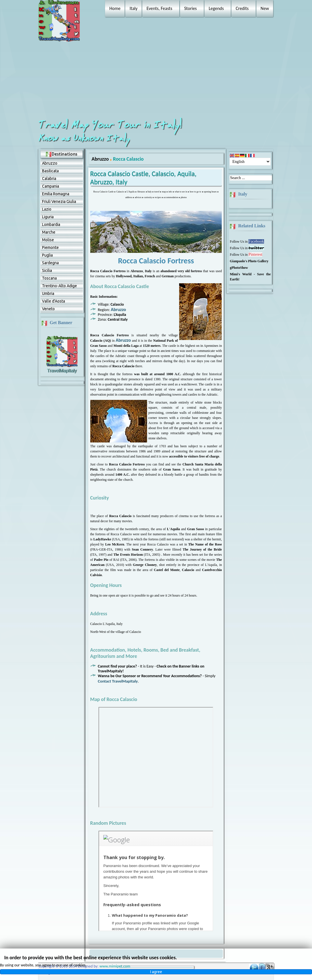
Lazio (47, 209)
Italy (133, 8)
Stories (190, 8)
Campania (51, 186)
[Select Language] (250, 162)
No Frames (156, 757)
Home (115, 8)
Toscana (49, 278)
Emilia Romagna (56, 194)
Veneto (48, 309)
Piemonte (50, 247)
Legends (216, 8)
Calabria (49, 179)
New (265, 8)
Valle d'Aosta (54, 301)
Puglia (47, 255)
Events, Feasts (159, 8)
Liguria (48, 217)
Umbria (48, 293)
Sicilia (47, 270)
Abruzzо (50, 163)
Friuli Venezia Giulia (59, 202)
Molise (48, 240)
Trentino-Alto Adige (59, 286)
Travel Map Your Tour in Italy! (111, 125)
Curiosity (100, 498)
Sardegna (50, 263)
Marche (49, 232)
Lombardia (51, 224)
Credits (242, 8)
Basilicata (50, 171)
